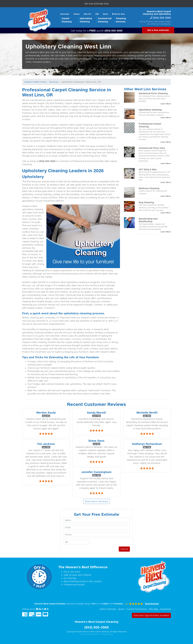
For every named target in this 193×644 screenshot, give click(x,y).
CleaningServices (121, 20)
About (105, 14)
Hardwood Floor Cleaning (153, 93)
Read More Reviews (97, 501)
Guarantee (65, 14)
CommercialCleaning (105, 20)
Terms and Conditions (90, 634)
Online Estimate (108, 609)
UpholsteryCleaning (86, 20)
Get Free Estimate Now (97, 4)
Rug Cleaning (146, 202)
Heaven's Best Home (35, 82)
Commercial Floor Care (152, 148)
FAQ (97, 14)
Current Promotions (137, 609)
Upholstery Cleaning (150, 110)
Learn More (166, 104)
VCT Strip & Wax (148, 169)
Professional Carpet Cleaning (150, 125)
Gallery (77, 14)
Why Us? (88, 14)
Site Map (153, 609)
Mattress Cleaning (149, 188)
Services (54, 82)
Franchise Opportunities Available (151, 615)
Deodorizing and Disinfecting (148, 220)
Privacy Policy (107, 634)
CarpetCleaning (67, 20)
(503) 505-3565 (162, 18)
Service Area (118, 14)
